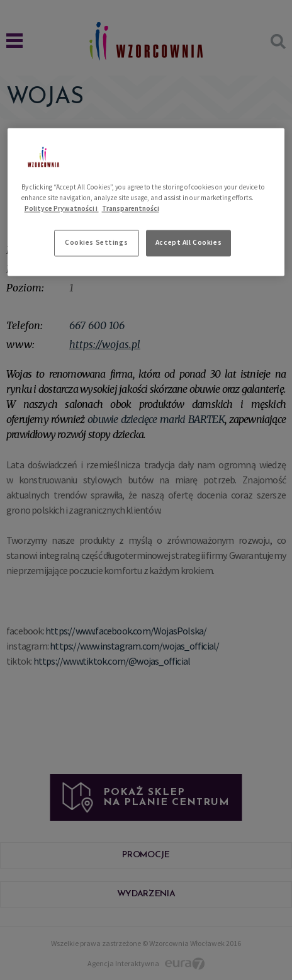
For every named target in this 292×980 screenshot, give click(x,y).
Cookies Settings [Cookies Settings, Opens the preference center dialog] (96, 242)
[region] (146, 202)
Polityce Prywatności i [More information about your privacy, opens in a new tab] (62, 208)
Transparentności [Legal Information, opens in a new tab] (131, 208)
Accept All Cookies (188, 242)
